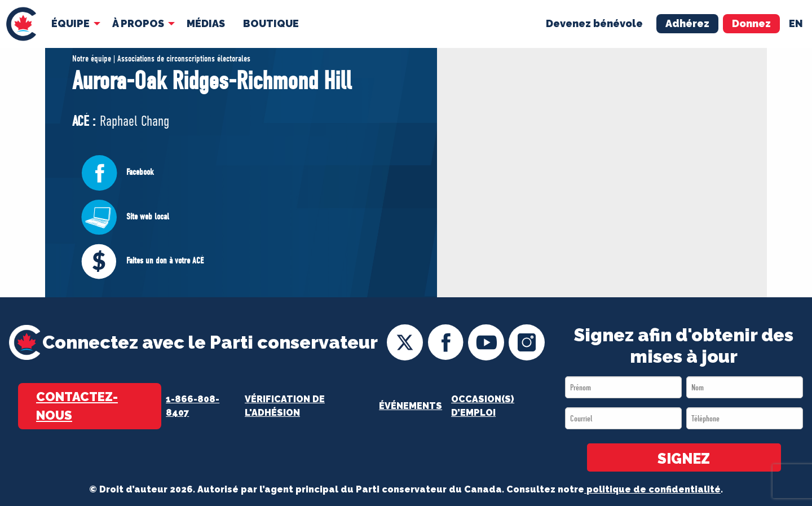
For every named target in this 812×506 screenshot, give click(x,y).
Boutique (271, 23)
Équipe (70, 23)
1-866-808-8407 (193, 406)
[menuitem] (21, 24)
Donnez (751, 23)
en (796, 23)
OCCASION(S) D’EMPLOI (483, 406)
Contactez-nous (77, 406)
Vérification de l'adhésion (285, 406)
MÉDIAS (206, 23)
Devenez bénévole (594, 23)
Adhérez (687, 23)
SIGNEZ (684, 459)
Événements (411, 406)
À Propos (138, 23)
